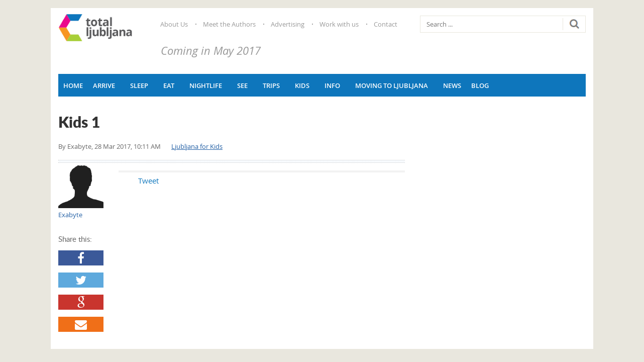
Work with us (339, 24)
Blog (480, 85)
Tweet (136, 180)
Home (73, 85)
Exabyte (79, 146)
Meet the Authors (229, 24)
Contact (386, 24)
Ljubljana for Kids (197, 146)
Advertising (288, 24)
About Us (174, 24)
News (452, 85)
